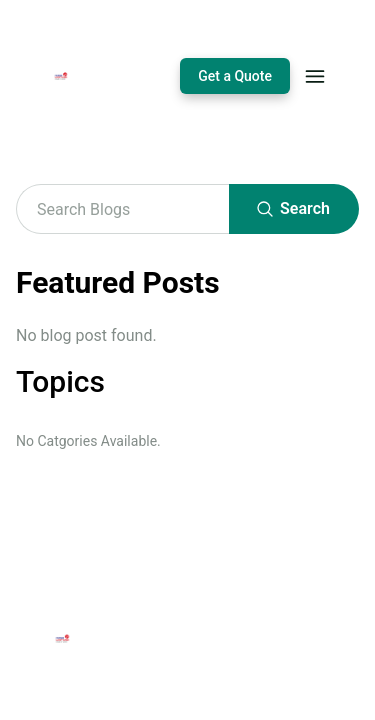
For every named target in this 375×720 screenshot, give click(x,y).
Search (294, 209)
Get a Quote (235, 76)
